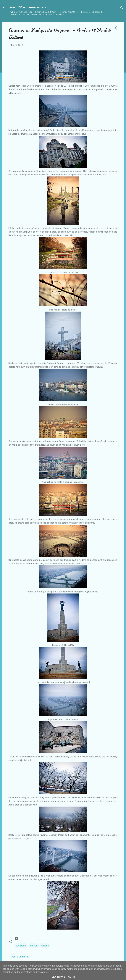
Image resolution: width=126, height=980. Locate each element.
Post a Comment (20, 957)
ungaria (45, 946)
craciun (34, 946)
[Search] (122, 8)
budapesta (21, 946)
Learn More (59, 977)
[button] (116, 28)
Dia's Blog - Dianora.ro (27, 7)
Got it (72, 977)
